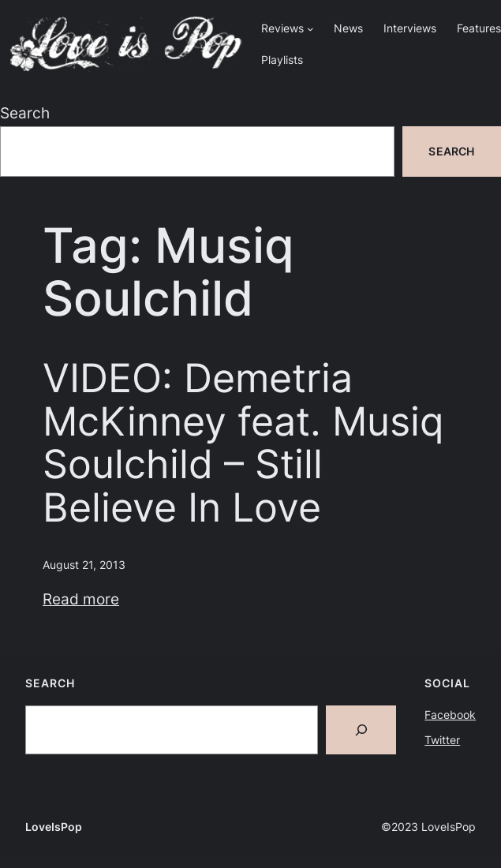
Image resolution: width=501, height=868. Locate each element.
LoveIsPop (54, 827)
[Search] (361, 730)
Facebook (450, 715)
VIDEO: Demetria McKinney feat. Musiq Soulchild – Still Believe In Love (243, 443)
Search (25, 113)
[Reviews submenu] (310, 29)
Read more (81, 599)
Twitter (442, 740)
